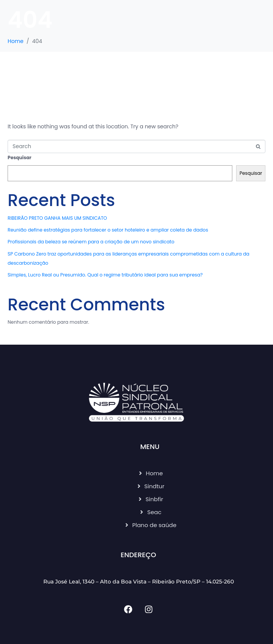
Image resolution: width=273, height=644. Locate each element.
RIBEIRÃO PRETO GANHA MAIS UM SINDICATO (57, 218)
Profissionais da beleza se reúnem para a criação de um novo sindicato (91, 242)
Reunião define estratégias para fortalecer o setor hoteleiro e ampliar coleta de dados (108, 230)
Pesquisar (20, 157)
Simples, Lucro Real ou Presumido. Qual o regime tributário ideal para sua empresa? (105, 275)
